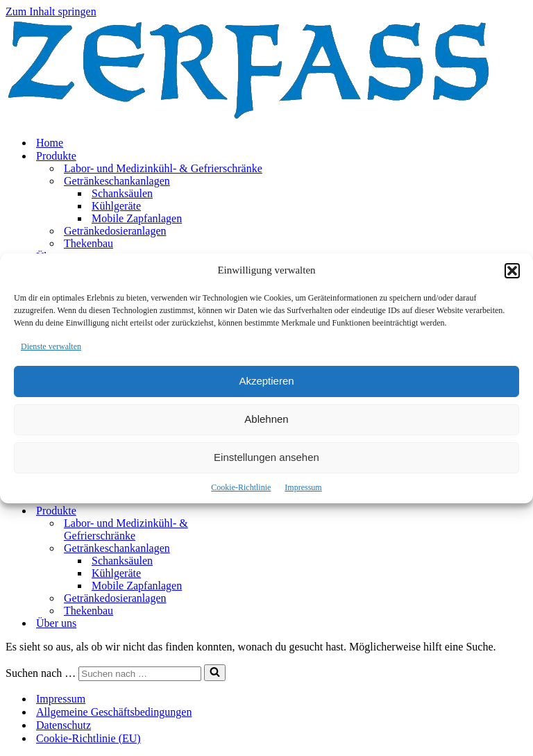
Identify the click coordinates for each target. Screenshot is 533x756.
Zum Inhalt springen (51, 11)
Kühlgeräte (116, 206)
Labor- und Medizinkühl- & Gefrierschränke (163, 168)
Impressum (303, 487)
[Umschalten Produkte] (248, 511)
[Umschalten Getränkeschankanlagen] (248, 549)
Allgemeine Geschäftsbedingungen (114, 712)
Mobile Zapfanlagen (137, 218)
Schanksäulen (122, 193)
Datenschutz (64, 725)
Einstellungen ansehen (266, 457)
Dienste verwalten (51, 346)
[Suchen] (140, 674)
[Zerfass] (248, 118)
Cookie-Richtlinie (241, 487)
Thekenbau (88, 243)
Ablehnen (266, 419)
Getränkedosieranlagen (115, 231)
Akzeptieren (266, 381)
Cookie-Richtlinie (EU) (88, 738)
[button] (512, 271)
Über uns (56, 623)
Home (50, 143)
